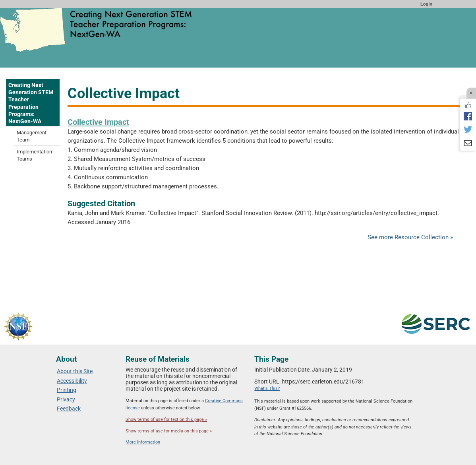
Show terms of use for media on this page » (169, 431)
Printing (67, 390)
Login (426, 4)
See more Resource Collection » (410, 237)
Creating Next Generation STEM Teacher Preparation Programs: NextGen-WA (31, 103)
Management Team (32, 136)
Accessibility (72, 381)
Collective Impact (98, 122)
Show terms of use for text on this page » (166, 419)
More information (143, 442)
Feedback (69, 409)
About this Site (75, 371)
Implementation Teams (34, 155)
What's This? (267, 388)
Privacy (66, 399)
